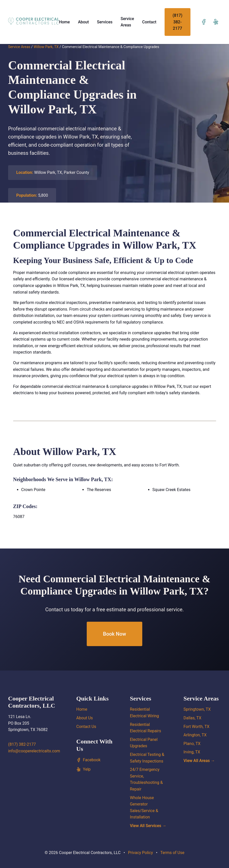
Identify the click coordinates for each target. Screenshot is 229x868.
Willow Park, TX (46, 47)
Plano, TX (192, 744)
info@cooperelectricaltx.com (34, 751)
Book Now (114, 634)
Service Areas (19, 47)
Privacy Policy (141, 853)
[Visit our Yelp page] (216, 22)
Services (105, 22)
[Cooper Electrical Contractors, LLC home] (33, 21)
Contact (149, 22)
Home (64, 22)
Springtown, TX (197, 709)
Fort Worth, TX (197, 727)
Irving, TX (192, 752)
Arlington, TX (195, 735)
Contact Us (86, 727)
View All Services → (148, 826)
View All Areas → (199, 761)
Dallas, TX (192, 718)
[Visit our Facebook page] (204, 22)
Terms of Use (172, 853)
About (83, 22)
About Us (85, 718)
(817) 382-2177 (178, 22)
